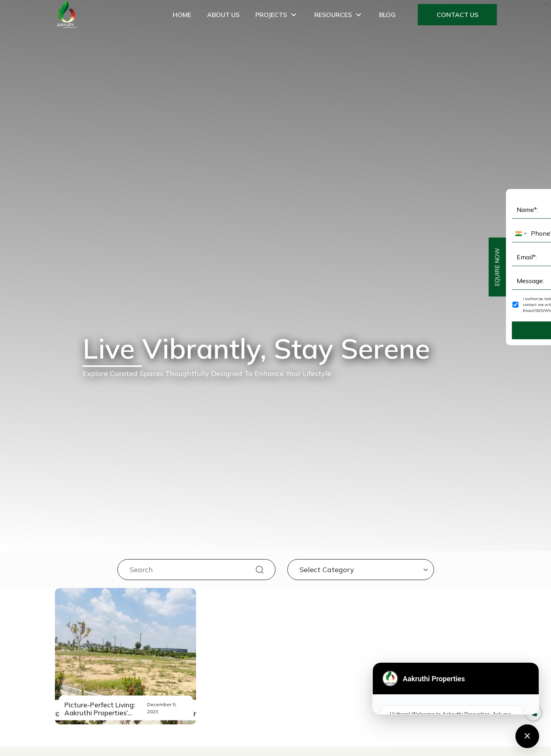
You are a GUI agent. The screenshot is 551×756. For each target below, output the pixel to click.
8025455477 (287, 643)
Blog (387, 15)
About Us (223, 15)
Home (182, 15)
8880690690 (287, 633)
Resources (339, 15)
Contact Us (458, 15)
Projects (277, 15)
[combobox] (154, 553)
